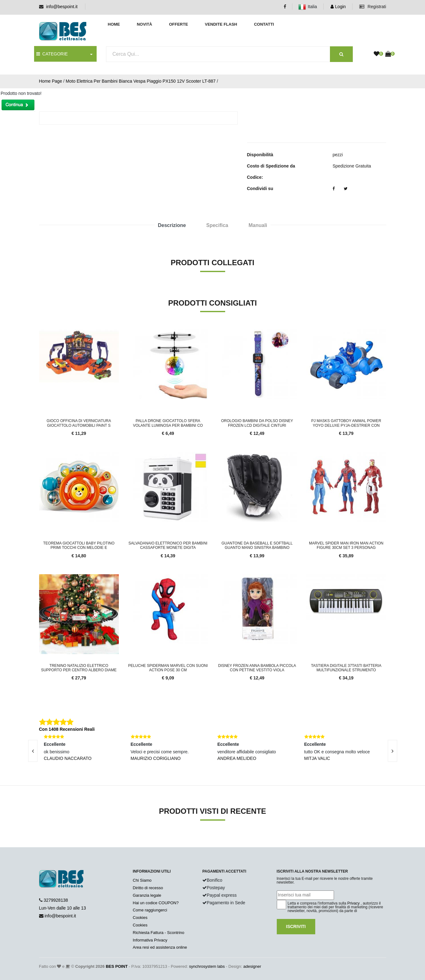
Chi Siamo (142, 880)
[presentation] (33, 751)
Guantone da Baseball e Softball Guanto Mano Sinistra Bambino (257, 545)
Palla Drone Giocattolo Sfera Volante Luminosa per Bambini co (168, 423)
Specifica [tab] (217, 225)
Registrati (373, 7)
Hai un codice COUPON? (156, 903)
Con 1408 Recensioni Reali (67, 729)
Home (114, 24)
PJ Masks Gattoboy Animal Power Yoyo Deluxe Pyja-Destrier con (346, 423)
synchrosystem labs (207, 966)
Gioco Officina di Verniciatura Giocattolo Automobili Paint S (79, 423)
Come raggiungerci (150, 910)
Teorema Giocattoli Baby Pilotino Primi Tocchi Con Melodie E (79, 545)
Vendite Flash (221, 24)
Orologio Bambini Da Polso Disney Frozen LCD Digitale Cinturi (257, 423)
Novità (144, 24)
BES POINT (117, 966)
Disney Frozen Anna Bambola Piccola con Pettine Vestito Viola (257, 668)
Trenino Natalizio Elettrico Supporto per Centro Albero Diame (79, 668)
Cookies (140, 918)
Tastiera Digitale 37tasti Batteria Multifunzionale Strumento (346, 668)
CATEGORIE (52, 54)
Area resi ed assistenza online (160, 947)
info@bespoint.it (62, 7)
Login (338, 7)
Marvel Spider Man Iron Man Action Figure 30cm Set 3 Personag (346, 545)
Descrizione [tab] (172, 225)
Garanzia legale (147, 895)
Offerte (178, 24)
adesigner (252, 966)
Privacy (354, 903)
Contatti (264, 24)
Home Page (51, 81)
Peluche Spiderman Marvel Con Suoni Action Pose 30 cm (168, 668)
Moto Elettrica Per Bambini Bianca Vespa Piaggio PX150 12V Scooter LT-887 (141, 81)
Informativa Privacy (150, 940)
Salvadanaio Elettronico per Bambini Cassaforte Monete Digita (168, 545)
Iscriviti (296, 926)
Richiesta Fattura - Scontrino (159, 933)
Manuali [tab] (258, 225)
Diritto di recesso (148, 888)
